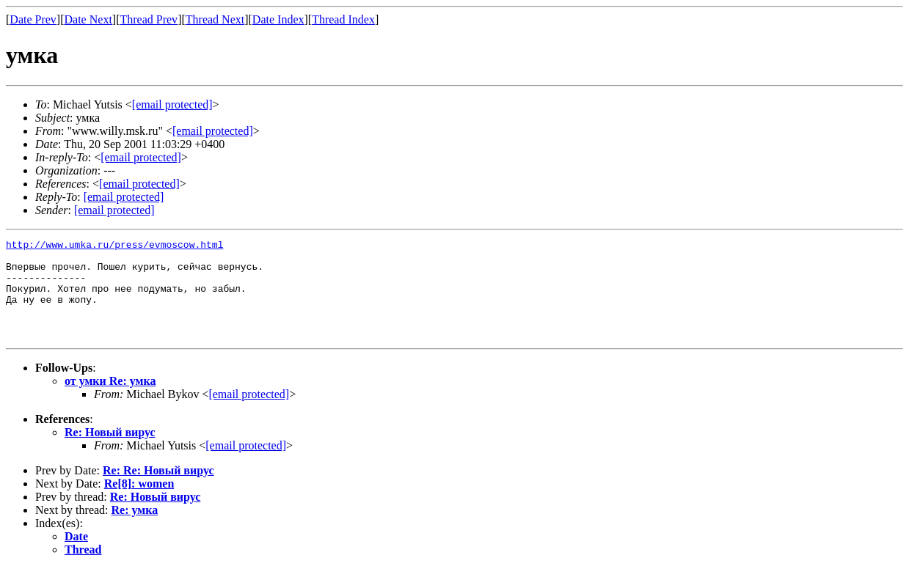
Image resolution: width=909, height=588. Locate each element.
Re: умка (135, 530)
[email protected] (249, 414)
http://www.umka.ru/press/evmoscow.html (114, 246)
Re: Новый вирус (110, 452)
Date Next (88, 19)
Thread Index (343, 19)
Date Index (278, 19)
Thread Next (215, 19)
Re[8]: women (139, 503)
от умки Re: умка (110, 401)
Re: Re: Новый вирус (158, 490)
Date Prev (33, 19)
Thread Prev (149, 19)
